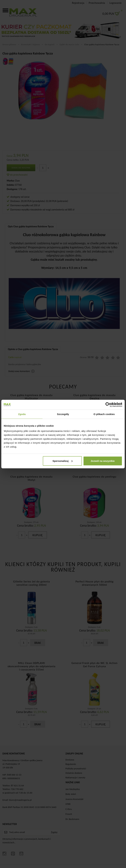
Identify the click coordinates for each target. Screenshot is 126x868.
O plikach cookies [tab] (104, 414)
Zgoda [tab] (22, 414)
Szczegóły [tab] (63, 414)
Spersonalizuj (63, 461)
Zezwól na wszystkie (103, 461)
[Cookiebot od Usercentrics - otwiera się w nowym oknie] (108, 405)
